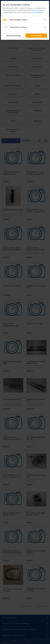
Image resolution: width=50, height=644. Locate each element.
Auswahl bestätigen (14, 36)
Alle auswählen (36, 36)
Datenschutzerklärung (35, 12)
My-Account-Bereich (38, 10)
